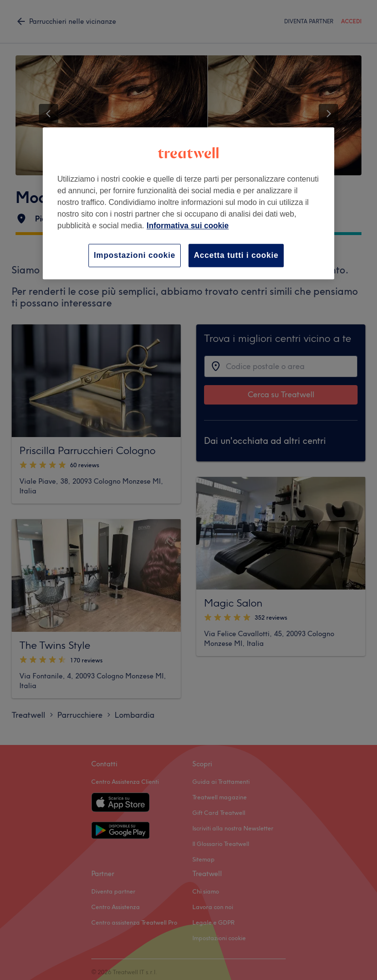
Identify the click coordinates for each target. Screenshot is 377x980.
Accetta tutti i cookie (236, 255)
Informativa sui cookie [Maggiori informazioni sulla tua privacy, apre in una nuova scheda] (188, 226)
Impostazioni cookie (135, 255)
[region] (188, 203)
